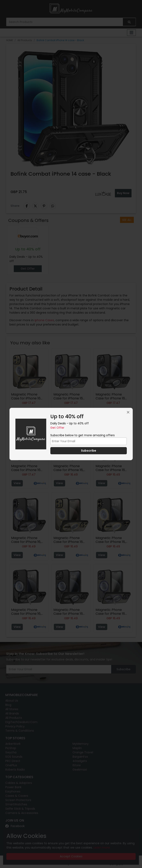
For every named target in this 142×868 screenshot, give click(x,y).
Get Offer (57, 428)
